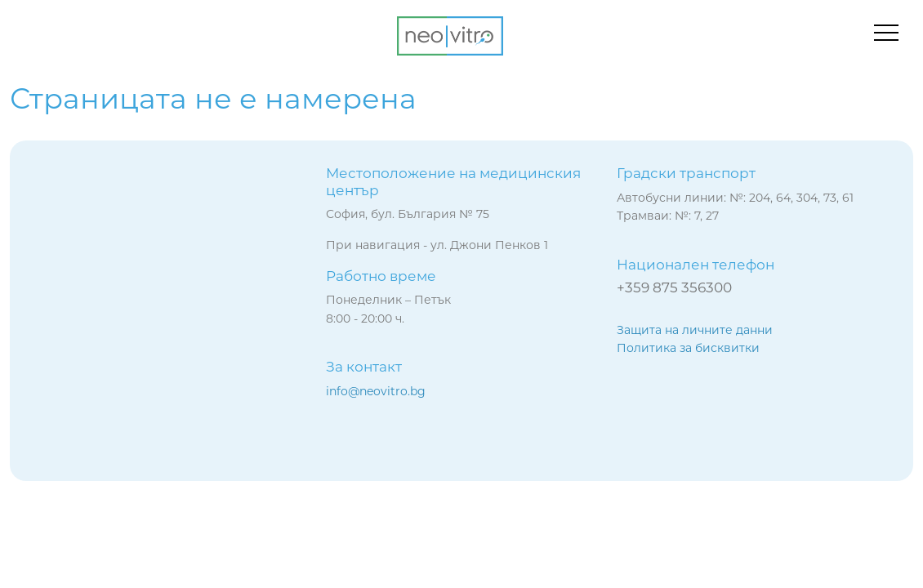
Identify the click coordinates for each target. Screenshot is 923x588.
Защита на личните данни (695, 330)
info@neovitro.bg (376, 391)
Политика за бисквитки (688, 348)
